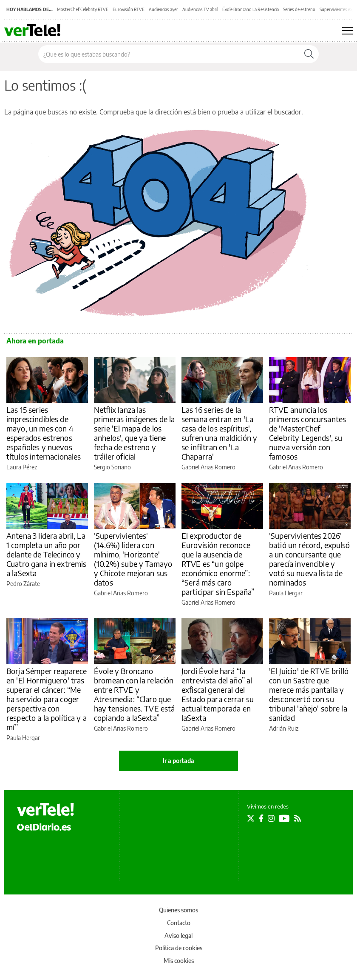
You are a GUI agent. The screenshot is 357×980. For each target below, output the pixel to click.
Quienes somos (178, 910)
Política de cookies (179, 948)
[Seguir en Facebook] (261, 818)
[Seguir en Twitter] (251, 818)
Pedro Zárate (23, 584)
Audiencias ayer (163, 9)
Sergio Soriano (112, 467)
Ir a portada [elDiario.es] (178, 761)
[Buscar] (309, 54)
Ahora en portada (35, 341)
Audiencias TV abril (200, 9)
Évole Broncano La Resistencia (251, 9)
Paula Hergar (286, 593)
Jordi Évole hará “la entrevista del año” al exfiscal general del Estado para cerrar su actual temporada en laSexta (218, 694)
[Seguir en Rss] (297, 818)
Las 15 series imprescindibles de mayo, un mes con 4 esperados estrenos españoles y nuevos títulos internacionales (44, 433)
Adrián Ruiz (284, 728)
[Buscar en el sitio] (169, 54)
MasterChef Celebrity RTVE (83, 9)
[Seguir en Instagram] (271, 818)
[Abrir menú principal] (347, 31)
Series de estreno (299, 9)
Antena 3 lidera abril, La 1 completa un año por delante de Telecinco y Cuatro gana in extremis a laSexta (46, 554)
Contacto (179, 923)
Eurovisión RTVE (129, 9)
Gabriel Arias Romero (208, 467)
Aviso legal (178, 936)
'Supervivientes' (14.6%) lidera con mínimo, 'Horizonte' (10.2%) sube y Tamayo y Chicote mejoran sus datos (133, 559)
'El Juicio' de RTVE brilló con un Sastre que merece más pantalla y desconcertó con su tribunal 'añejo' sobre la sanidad (309, 694)
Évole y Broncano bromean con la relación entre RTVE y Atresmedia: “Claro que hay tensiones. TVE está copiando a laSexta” (134, 694)
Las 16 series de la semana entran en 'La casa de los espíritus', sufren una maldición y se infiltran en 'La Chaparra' (219, 433)
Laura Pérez (22, 467)
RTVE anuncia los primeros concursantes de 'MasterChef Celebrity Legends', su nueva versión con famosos (307, 433)
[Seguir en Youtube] (284, 818)
